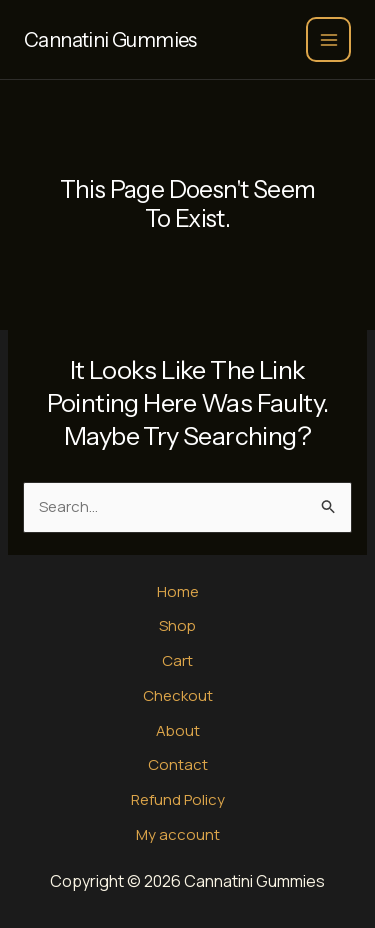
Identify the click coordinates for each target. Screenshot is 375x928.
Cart (177, 660)
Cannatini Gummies (110, 40)
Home (178, 591)
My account (178, 834)
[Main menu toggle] (328, 39)
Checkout (178, 695)
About (178, 730)
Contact (178, 764)
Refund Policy (178, 799)
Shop (177, 625)
